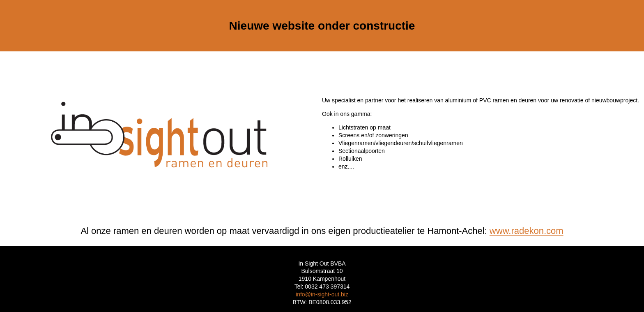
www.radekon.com (527, 231)
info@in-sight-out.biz (322, 294)
